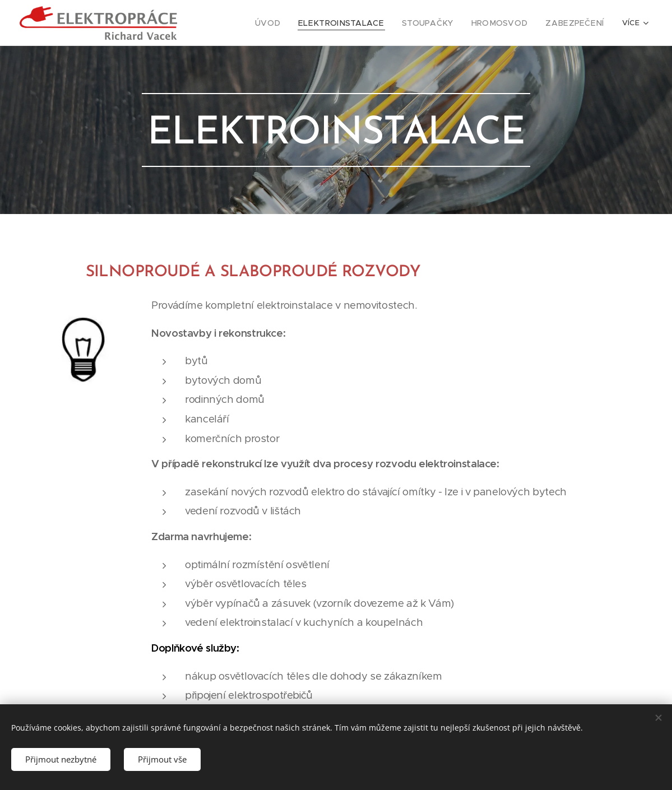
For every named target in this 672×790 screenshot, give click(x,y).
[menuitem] (249, 23)
